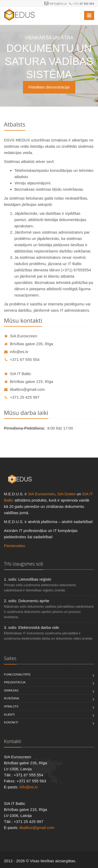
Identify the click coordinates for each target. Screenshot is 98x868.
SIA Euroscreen (21, 336)
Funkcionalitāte (17, 674)
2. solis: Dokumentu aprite (27, 601)
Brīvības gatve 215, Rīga (28, 381)
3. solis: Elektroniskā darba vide (31, 627)
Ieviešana (11, 698)
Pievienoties (15, 546)
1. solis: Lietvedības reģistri (28, 579)
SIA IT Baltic (18, 374)
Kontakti (11, 722)
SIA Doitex (66, 494)
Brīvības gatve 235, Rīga (28, 344)
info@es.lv (58, 4)
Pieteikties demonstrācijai (49, 87)
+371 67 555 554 (22, 359)
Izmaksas (11, 690)
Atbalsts (11, 706)
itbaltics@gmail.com (24, 389)
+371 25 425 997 (22, 397)
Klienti (9, 715)
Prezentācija (15, 682)
